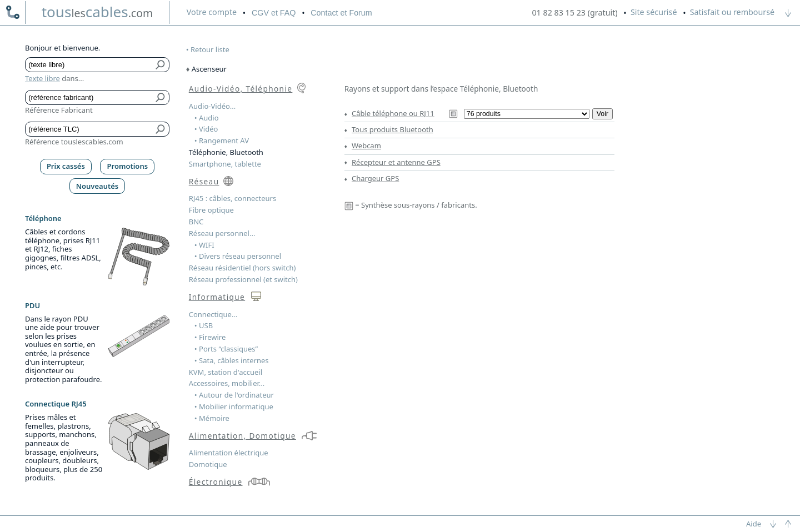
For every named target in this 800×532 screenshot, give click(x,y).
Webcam (366, 145)
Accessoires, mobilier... (227, 383)
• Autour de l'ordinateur (234, 395)
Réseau (204, 181)
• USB (204, 325)
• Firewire (210, 337)
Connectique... (213, 314)
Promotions (128, 166)
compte (212, 12)
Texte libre (42, 78)
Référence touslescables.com (74, 142)
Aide (754, 524)
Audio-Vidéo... (212, 106)
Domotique (208, 464)
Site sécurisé (654, 12)
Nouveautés (97, 186)
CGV (274, 13)
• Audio (207, 118)
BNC (196, 222)
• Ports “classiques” (226, 349)
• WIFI (204, 245)
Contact (341, 13)
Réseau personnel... (222, 233)
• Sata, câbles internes (232, 360)
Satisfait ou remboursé (732, 12)
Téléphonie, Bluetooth (226, 152)
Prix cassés (66, 166)
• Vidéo (206, 129)
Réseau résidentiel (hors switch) (242, 268)
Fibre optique (211, 210)
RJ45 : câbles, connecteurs (232, 198)
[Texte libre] (89, 65)
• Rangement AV (222, 140)
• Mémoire (212, 418)
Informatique (217, 297)
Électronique (216, 482)
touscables (97, 12)
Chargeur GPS (375, 178)
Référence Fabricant (59, 110)
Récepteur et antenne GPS (396, 162)
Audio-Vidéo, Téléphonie (241, 89)
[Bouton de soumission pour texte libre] (161, 65)
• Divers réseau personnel (238, 256)
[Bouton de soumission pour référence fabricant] (161, 97)
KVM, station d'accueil (226, 372)
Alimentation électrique (229, 453)
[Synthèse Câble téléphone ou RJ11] (453, 113)
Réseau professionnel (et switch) (243, 279)
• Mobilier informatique (234, 406)
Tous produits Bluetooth (392, 129)
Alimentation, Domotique (242, 436)
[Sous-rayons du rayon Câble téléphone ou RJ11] (527, 114)
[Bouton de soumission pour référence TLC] (161, 129)
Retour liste (210, 49)
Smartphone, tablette (225, 164)
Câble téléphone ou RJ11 (393, 113)
